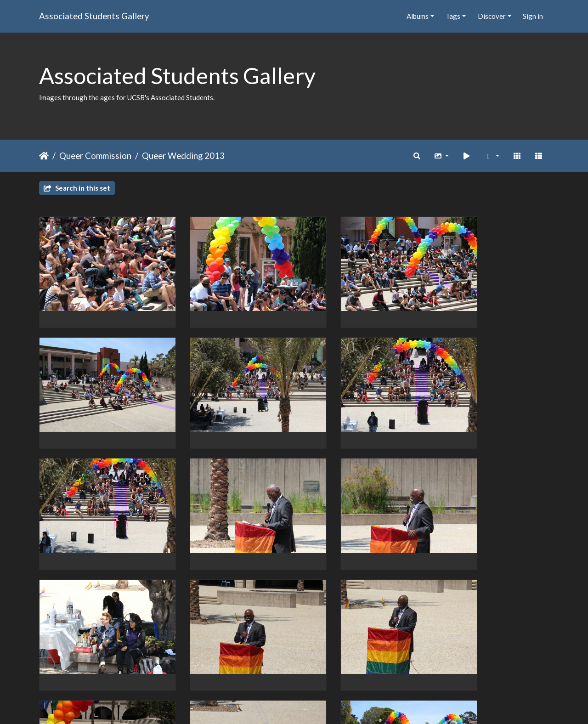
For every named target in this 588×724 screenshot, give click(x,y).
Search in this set (77, 188)
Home (44, 156)
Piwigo (313, 705)
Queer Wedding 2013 (183, 156)
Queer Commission (95, 156)
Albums (418, 16)
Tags (453, 16)
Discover (492, 16)
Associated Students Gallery (94, 16)
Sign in (533, 16)
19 (332, 671)
